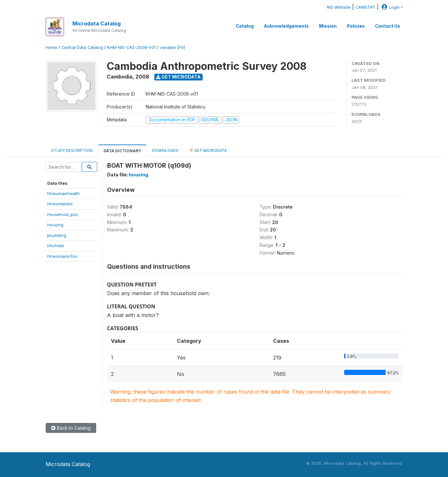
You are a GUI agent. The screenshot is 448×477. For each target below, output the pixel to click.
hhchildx (56, 246)
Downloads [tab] (165, 150)
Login (390, 7)
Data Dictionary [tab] (122, 151)
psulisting (57, 235)
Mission (328, 26)
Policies (356, 26)
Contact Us (388, 26)
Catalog (245, 26)
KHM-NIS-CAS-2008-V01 (131, 47)
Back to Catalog (71, 428)
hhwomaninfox (62, 256)
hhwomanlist (60, 204)
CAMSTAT (365, 7)
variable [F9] (172, 47)
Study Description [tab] (72, 150)
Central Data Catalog (82, 47)
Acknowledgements (286, 26)
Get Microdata (178, 77)
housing (55, 225)
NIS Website (339, 7)
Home (51, 47)
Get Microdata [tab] (208, 150)
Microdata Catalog (96, 23)
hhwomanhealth (64, 193)
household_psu (63, 214)
